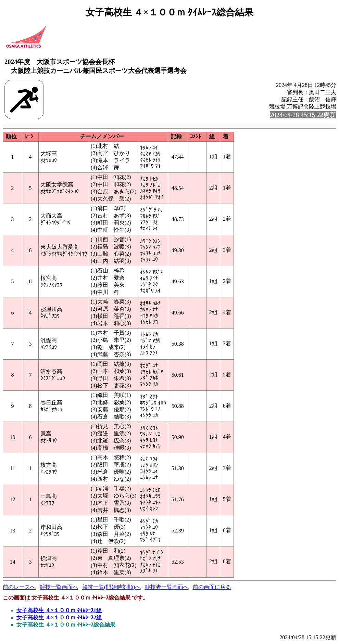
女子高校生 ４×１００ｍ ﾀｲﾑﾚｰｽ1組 (59, 610)
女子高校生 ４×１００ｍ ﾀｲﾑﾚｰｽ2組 (59, 617)
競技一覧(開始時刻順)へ (111, 587)
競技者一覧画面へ (167, 587)
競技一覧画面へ (59, 587)
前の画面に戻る (212, 587)
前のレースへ (19, 587)
